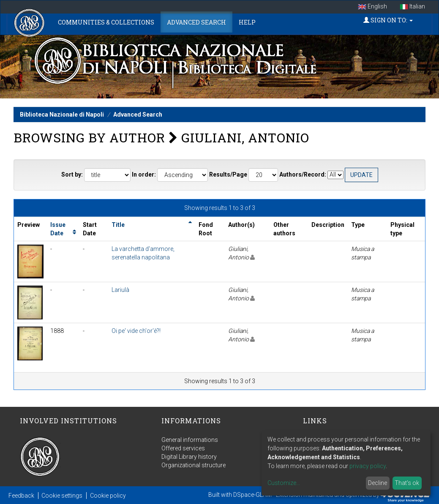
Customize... (284, 483)
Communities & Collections (106, 22)
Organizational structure (194, 465)
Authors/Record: (303, 174)
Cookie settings (62, 496)
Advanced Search (196, 22)
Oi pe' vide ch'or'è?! (136, 331)
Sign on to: (388, 20)
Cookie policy (108, 496)
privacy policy (368, 466)
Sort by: (72, 174)
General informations (190, 440)
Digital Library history (189, 457)
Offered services (183, 448)
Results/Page (228, 174)
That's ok (407, 483)
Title (118, 225)
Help (247, 22)
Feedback (21, 496)
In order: (144, 174)
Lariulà (120, 290)
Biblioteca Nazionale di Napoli (62, 114)
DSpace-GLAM (252, 495)
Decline (378, 483)
